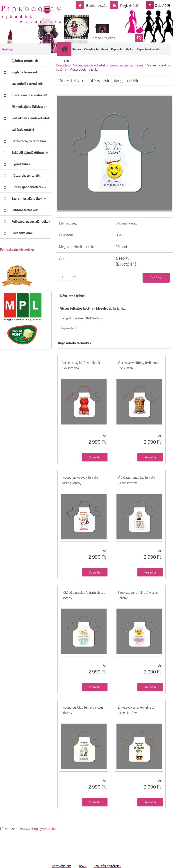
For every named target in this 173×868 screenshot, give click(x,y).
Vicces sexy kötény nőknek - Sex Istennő (82, 365)
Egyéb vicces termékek (126, 65)
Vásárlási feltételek (96, 49)
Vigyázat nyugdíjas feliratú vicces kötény (137, 480)
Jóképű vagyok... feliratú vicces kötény (84, 595)
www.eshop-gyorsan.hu (38, 829)
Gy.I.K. (130, 49)
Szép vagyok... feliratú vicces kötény (138, 595)
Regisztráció (129, 5)
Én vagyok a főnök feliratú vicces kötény (136, 710)
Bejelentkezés (97, 5)
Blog (67, 61)
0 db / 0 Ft (163, 5)
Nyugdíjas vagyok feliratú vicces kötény (80, 480)
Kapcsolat (117, 49)
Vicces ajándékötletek (90, 65)
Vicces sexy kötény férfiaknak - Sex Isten (139, 365)
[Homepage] (65, 49)
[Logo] (31, 14)
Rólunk (77, 49)
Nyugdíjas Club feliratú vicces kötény (83, 710)
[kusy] (65, 277)
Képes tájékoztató (148, 49)
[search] (139, 38)
